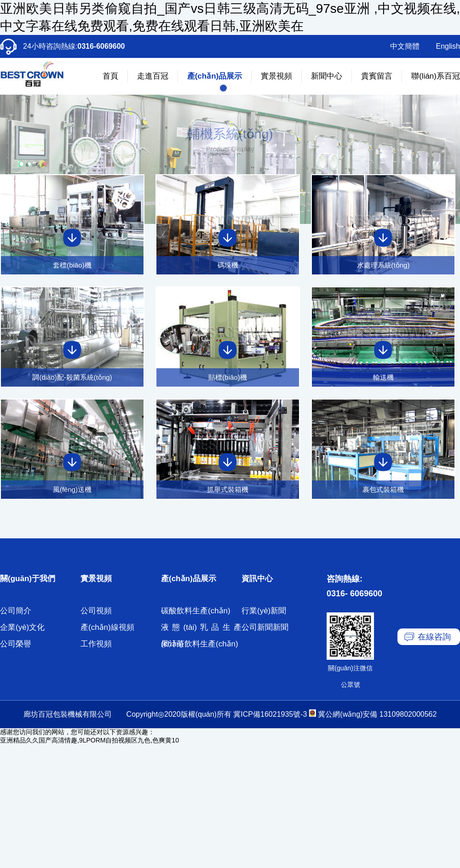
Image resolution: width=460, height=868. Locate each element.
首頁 (110, 76)
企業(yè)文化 (22, 627)
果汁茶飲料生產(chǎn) (200, 644)
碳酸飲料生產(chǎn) (196, 611)
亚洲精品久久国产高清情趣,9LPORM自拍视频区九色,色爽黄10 (89, 740)
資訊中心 (257, 579)
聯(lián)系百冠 (436, 76)
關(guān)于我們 (28, 579)
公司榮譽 (16, 644)
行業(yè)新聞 (264, 611)
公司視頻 (96, 611)
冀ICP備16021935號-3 (270, 714)
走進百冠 (153, 76)
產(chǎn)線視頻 (107, 627)
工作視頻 (96, 644)
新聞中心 (327, 76)
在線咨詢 (434, 637)
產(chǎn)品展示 (215, 76)
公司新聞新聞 (265, 627)
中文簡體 (405, 46)
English (448, 46)
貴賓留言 (377, 76)
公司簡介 (16, 611)
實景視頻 (276, 76)
